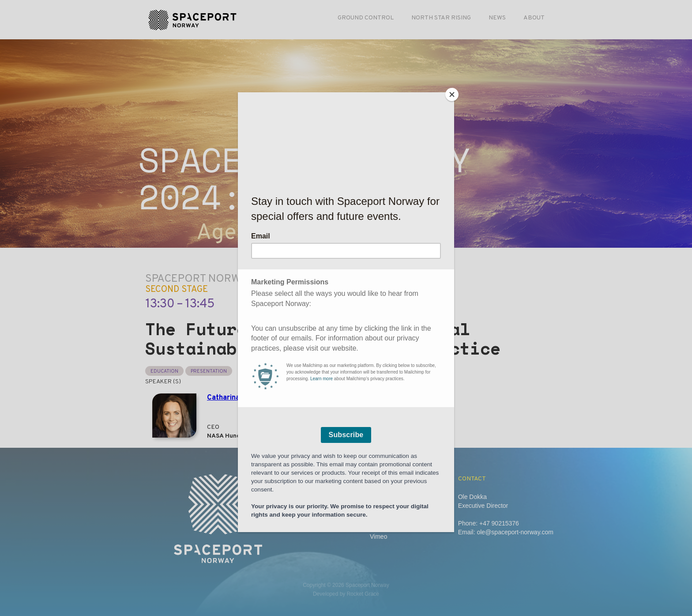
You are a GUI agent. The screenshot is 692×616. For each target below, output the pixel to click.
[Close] (452, 94)
